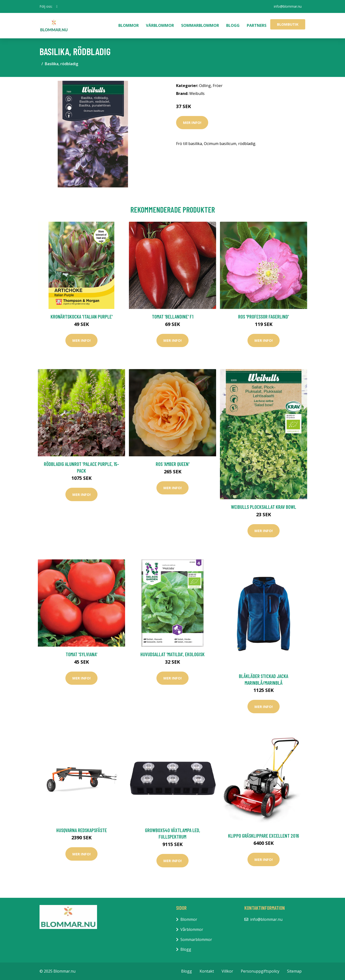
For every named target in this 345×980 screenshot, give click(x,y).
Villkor (227, 971)
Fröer (218, 86)
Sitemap (294, 971)
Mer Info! (192, 122)
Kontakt (207, 971)
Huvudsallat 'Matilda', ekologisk (172, 654)
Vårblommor (160, 25)
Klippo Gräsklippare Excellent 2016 (264, 836)
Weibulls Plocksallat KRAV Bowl (264, 507)
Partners (257, 25)
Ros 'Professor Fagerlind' (264, 316)
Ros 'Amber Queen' (173, 464)
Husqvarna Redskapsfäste (82, 830)
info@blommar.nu (288, 6)
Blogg (233, 25)
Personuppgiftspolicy (260, 971)
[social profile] (57, 6)
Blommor (129, 25)
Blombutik (288, 24)
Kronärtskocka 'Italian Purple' (82, 316)
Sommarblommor (200, 25)
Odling (205, 86)
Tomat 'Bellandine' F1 (173, 316)
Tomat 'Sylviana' (81, 654)
